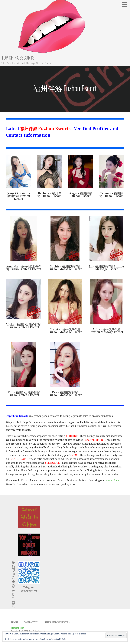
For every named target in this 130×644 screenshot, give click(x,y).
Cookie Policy (62, 639)
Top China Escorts (18, 58)
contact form (112, 481)
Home (15, 622)
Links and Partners (57, 622)
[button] (126, 4)
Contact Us (31, 622)
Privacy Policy (17, 628)
